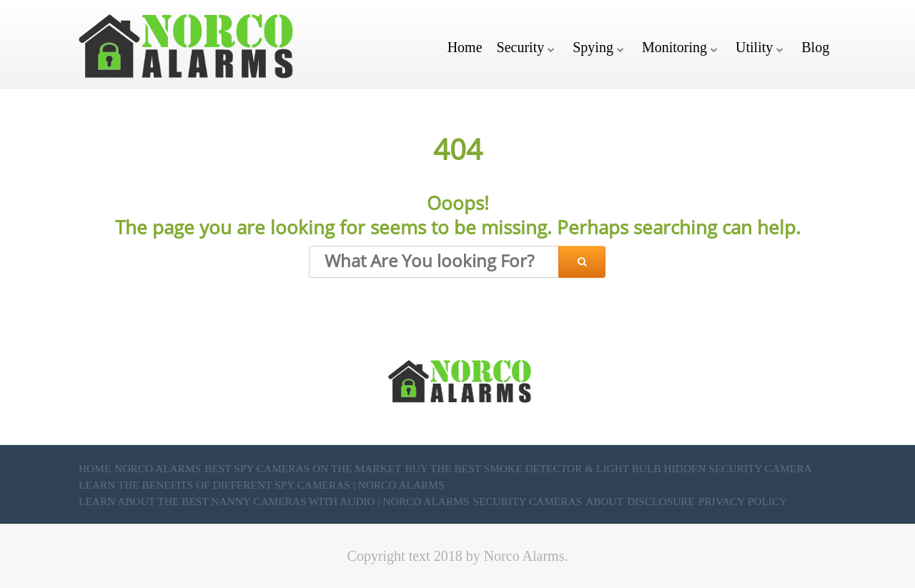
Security (521, 47)
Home (465, 47)
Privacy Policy (743, 501)
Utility (754, 47)
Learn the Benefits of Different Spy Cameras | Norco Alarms (262, 485)
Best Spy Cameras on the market (303, 468)
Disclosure (661, 501)
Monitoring (674, 47)
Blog (815, 47)
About (604, 501)
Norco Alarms (158, 468)
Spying (593, 47)
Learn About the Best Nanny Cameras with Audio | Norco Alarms (274, 501)
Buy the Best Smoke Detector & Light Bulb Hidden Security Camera (608, 468)
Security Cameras (527, 501)
